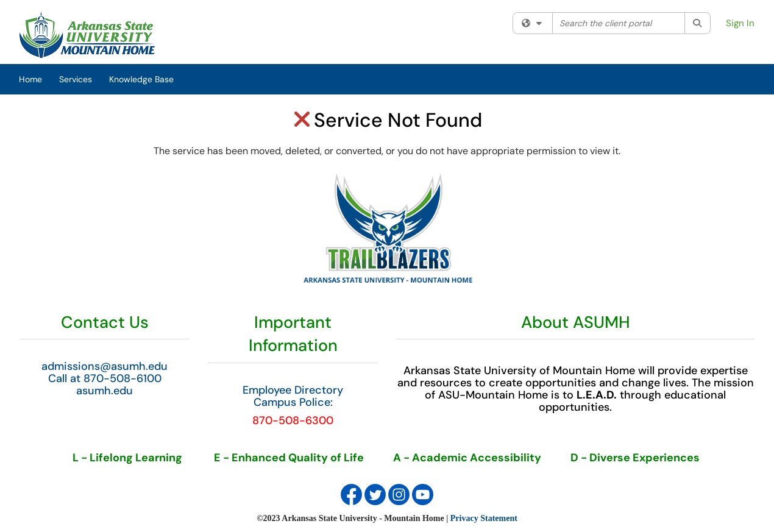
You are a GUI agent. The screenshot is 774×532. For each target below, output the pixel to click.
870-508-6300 (293, 420)
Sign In (740, 23)
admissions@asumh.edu (105, 366)
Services (76, 79)
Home (30, 79)
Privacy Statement (484, 518)
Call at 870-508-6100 (105, 378)
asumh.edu (105, 391)
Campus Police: (293, 402)
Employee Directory (293, 390)
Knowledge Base (141, 79)
